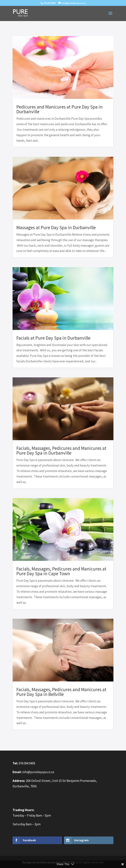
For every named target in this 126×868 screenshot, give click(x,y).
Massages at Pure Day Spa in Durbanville (56, 227)
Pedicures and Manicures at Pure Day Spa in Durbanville (59, 109)
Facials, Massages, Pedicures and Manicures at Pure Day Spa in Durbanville (61, 451)
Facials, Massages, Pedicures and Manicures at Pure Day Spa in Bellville (61, 692)
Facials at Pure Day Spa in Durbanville (53, 338)
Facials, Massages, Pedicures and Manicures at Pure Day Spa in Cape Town (61, 571)
